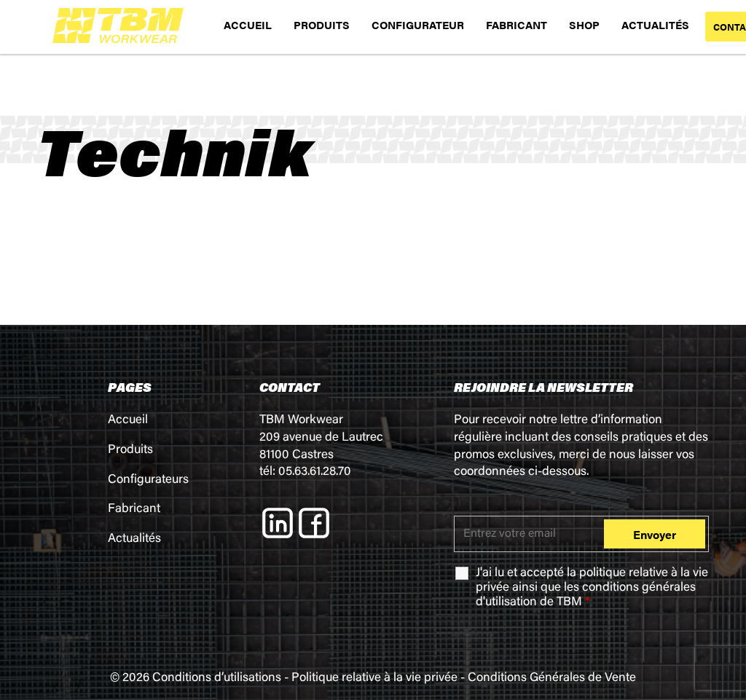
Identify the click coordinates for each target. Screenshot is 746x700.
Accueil (128, 421)
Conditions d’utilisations (217, 679)
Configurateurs (148, 480)
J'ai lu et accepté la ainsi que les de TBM (592, 588)
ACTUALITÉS (655, 24)
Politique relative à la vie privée (374, 679)
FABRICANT (517, 24)
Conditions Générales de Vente (552, 679)
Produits (130, 451)
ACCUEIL (248, 24)
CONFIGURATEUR (418, 24)
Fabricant (134, 510)
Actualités (134, 539)
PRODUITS (322, 24)
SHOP (584, 24)
